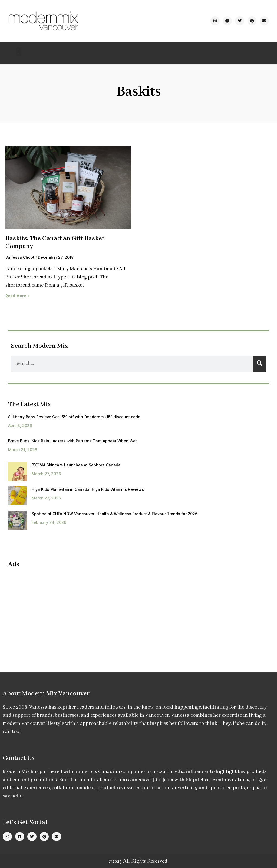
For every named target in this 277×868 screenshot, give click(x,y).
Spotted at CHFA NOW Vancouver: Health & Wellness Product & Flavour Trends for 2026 (115, 514)
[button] (19, 52)
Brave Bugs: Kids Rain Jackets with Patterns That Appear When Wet (72, 441)
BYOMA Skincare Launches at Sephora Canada (76, 465)
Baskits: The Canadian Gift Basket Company (55, 242)
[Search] (259, 364)
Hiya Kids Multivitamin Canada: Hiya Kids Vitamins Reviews (88, 489)
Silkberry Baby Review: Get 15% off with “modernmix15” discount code (74, 417)
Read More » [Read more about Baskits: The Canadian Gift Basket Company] (18, 296)
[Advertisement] (54, 612)
